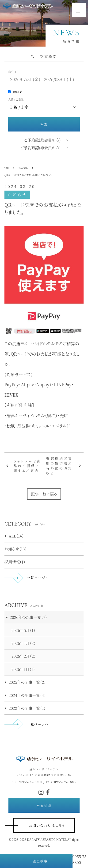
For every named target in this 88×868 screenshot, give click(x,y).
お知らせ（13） (16, 549)
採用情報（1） (15, 562)
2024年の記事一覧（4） (25, 695)
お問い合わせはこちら (47, 825)
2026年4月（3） (24, 643)
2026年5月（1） (23, 630)
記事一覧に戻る (44, 494)
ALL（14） (14, 536)
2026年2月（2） (24, 656)
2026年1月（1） (23, 669)
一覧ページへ (38, 578)
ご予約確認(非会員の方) (40, 148)
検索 (44, 124)
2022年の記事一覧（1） (25, 708)
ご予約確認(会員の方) (42, 140)
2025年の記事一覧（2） (25, 682)
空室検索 (36, 861)
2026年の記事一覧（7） (26, 617)
